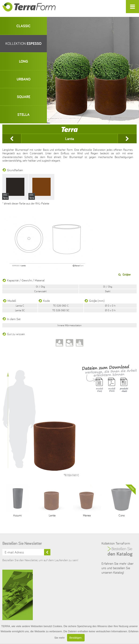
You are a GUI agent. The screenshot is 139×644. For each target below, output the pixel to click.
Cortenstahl (40, 291)
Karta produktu (124, 388)
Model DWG (112, 388)
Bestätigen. (76, 638)
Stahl (108, 291)
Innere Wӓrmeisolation (69, 325)
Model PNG (99, 388)
